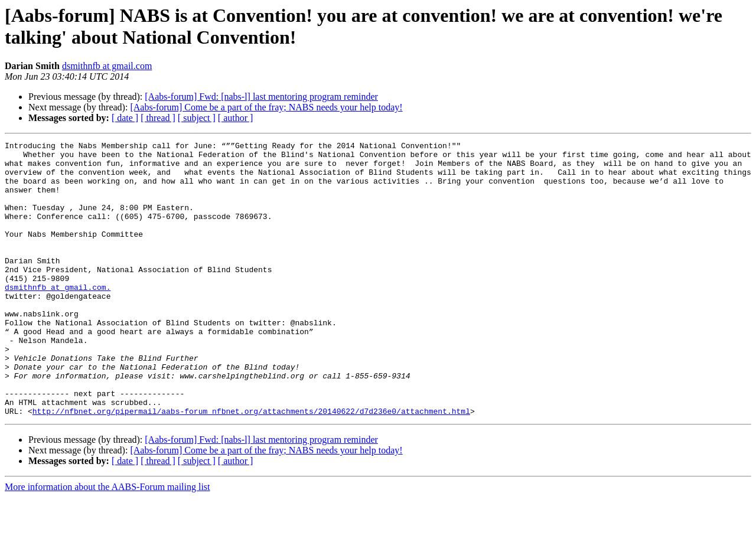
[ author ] (236, 118)
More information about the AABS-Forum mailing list (107, 542)
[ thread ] (158, 118)
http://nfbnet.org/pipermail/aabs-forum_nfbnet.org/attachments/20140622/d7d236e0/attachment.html (251, 466)
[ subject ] (197, 118)
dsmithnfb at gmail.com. (58, 317)
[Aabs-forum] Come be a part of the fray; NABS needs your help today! (266, 107)
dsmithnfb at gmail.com (107, 66)
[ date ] (125, 118)
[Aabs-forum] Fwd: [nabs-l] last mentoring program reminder (261, 97)
